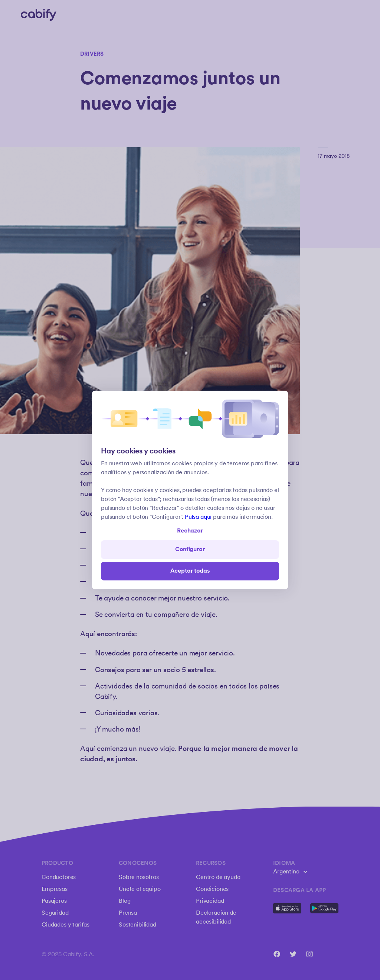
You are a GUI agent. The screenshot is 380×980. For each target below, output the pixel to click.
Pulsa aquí (198, 517)
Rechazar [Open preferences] (190, 531)
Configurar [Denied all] (190, 549)
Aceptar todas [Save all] (190, 571)
